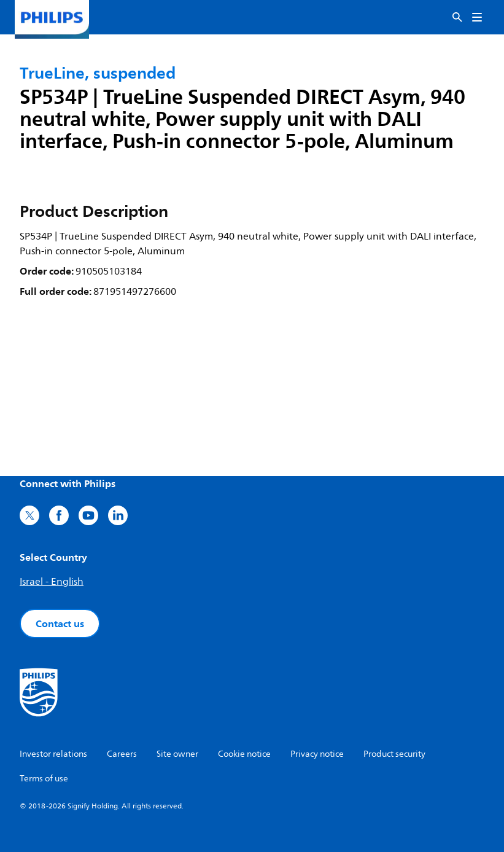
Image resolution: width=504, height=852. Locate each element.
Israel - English (52, 582)
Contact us (60, 623)
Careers (122, 754)
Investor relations (53, 754)
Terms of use (44, 779)
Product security (394, 754)
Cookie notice (244, 754)
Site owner (177, 754)
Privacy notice (317, 754)
